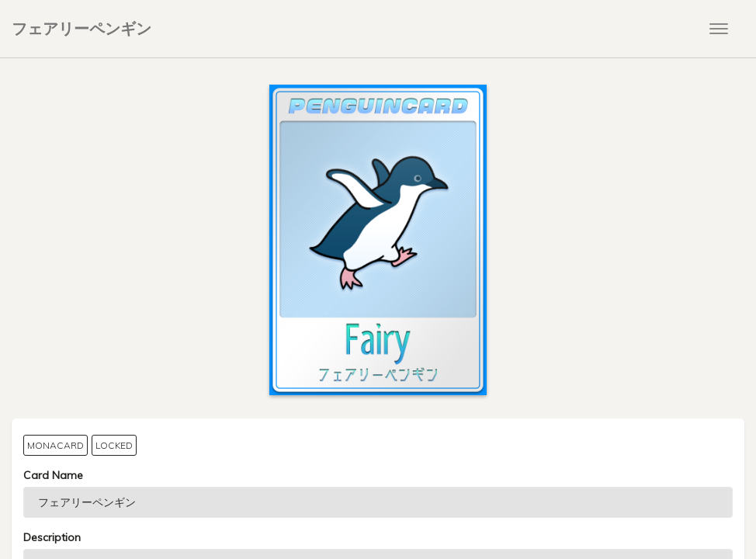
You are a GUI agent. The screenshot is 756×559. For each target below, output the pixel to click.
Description (52, 537)
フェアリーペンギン (81, 28)
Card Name (53, 475)
